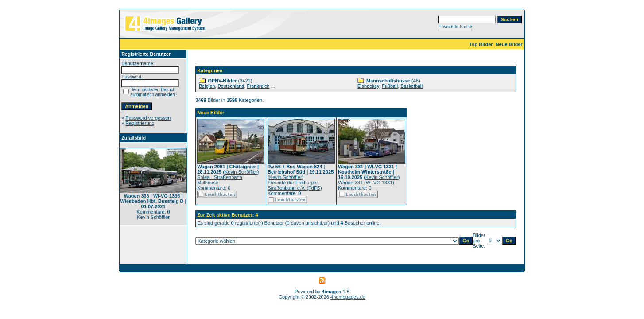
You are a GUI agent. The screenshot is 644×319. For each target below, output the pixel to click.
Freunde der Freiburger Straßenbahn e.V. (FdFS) (295, 185)
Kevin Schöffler (241, 172)
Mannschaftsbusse (388, 81)
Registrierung (140, 123)
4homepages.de (348, 297)
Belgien (207, 86)
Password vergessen (148, 118)
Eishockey (368, 86)
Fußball (390, 86)
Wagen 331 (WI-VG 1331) (366, 183)
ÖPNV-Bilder (222, 81)
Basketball (411, 86)
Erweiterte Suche (455, 27)
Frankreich (258, 86)
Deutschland (231, 86)
